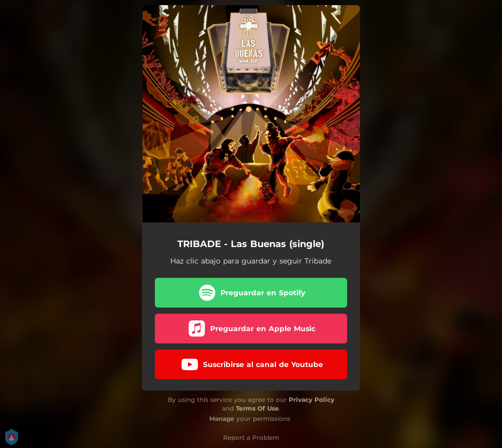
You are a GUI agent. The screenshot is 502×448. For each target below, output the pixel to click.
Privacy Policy (312, 400)
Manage (222, 419)
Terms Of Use (257, 408)
